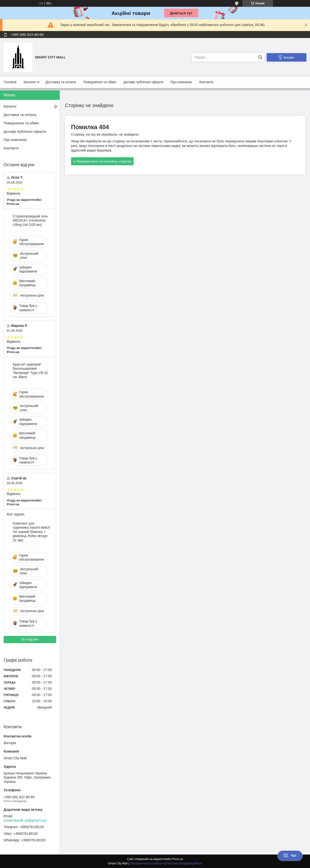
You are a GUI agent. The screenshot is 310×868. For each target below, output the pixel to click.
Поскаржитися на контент (147, 863)
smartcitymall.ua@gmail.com (25, 820)
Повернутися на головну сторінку (104, 161)
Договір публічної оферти (143, 82)
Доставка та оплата (61, 82)
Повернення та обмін (100, 82)
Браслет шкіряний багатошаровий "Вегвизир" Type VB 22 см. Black (30, 371)
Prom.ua (178, 859)
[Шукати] (260, 57)
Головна (10, 82)
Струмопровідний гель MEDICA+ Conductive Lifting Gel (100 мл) (30, 220)
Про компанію (181, 82)
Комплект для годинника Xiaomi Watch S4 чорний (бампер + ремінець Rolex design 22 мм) (32, 532)
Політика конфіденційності (184, 863)
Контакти (206, 82)
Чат (290, 855)
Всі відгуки (30, 639)
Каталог (30, 82)
